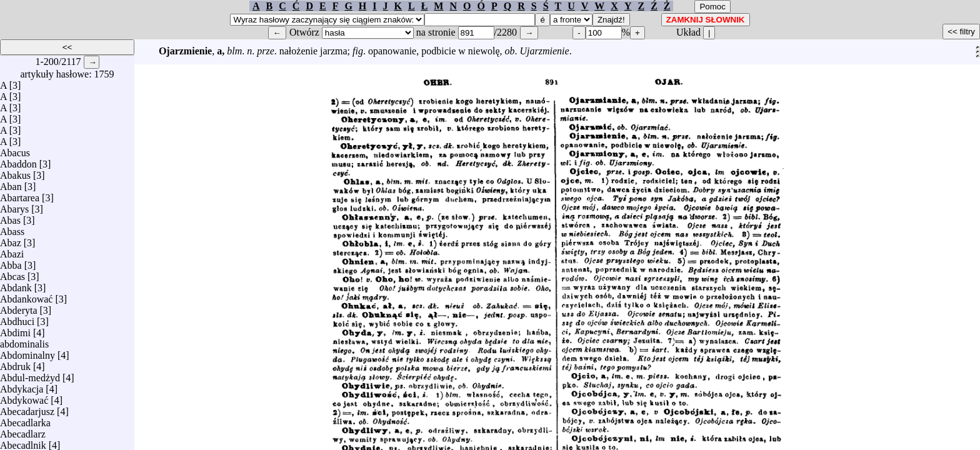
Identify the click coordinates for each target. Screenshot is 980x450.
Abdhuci (17, 318)
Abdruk (15, 363)
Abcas (12, 273)
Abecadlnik (23, 442)
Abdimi (15, 330)
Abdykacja (22, 386)
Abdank (16, 285)
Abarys (14, 206)
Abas (10, 217)
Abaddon (18, 161)
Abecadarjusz (27, 408)
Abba (11, 262)
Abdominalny (27, 352)
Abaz (11, 240)
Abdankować (26, 296)
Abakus (15, 172)
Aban (11, 183)
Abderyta (19, 307)
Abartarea (20, 195)
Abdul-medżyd (30, 375)
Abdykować (24, 397)
